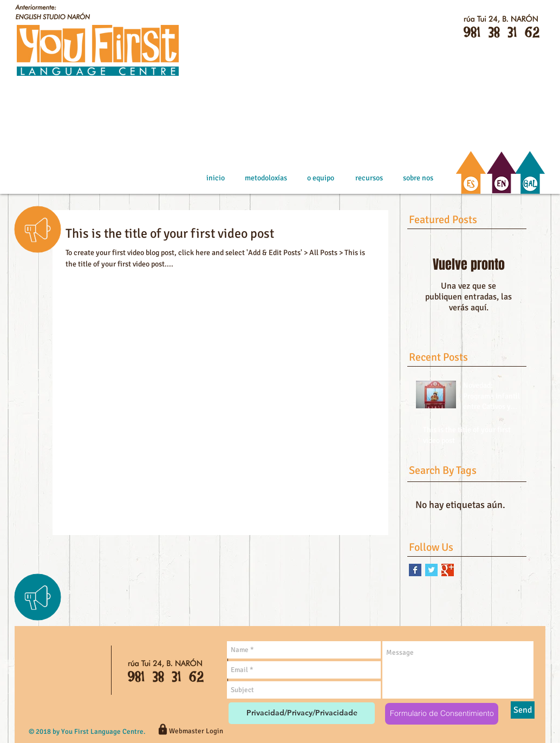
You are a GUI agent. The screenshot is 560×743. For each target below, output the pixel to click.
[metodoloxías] (266, 178)
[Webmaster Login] (196, 731)
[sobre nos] (418, 178)
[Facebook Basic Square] (415, 570)
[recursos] (369, 178)
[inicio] (215, 178)
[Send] (523, 710)
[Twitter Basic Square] (431, 570)
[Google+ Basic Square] (448, 570)
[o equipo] (321, 178)
